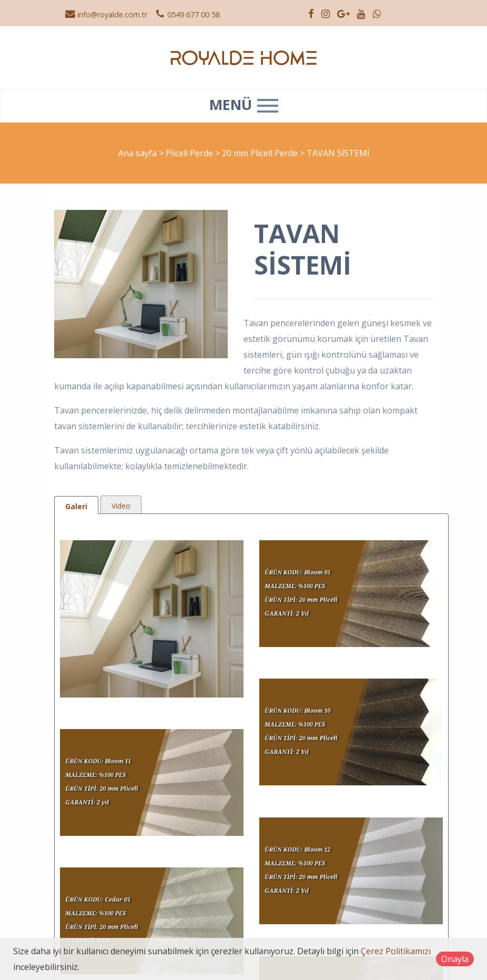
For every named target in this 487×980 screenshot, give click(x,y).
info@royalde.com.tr (106, 14)
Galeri (76, 506)
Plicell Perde (190, 153)
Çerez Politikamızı (396, 951)
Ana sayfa (138, 153)
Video (121, 506)
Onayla (455, 959)
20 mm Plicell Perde (261, 153)
